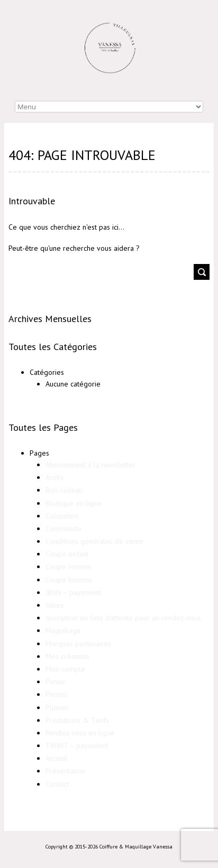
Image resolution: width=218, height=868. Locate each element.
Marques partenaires (78, 644)
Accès (54, 477)
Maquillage (63, 630)
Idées (54, 605)
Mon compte (65, 669)
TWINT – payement (77, 746)
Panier (56, 682)
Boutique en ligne (74, 503)
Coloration (62, 516)
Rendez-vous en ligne (80, 733)
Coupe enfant (67, 554)
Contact (57, 784)
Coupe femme (68, 567)
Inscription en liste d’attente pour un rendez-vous (123, 618)
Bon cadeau (64, 490)
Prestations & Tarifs (77, 720)
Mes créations (67, 656)
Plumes (57, 707)
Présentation (65, 771)
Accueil (57, 758)
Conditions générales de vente (94, 541)
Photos (56, 694)
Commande (63, 529)
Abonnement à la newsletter (90, 465)
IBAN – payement (73, 592)
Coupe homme (69, 580)
